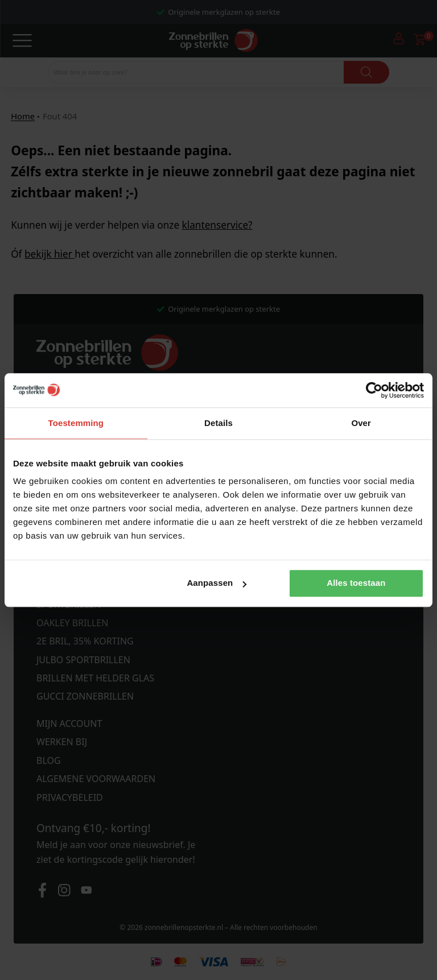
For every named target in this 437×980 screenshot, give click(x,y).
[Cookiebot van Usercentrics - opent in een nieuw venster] (374, 390)
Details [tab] (218, 423)
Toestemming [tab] (76, 423)
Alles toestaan (356, 583)
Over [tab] (361, 423)
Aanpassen (217, 583)
